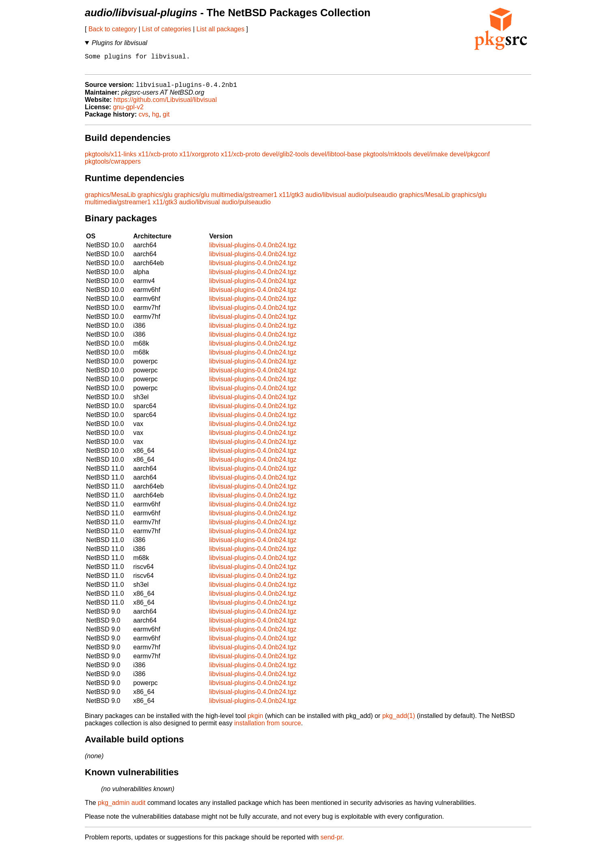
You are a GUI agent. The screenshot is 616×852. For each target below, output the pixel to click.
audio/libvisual (326, 199)
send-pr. (332, 842)
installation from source (268, 728)
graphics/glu (155, 199)
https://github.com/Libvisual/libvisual (165, 104)
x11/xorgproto (199, 159)
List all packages (220, 29)
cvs (144, 119)
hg (155, 119)
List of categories (167, 29)
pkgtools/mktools (387, 159)
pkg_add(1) (399, 720)
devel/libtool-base (336, 159)
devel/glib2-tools (286, 159)
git (166, 119)
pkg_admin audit (122, 807)
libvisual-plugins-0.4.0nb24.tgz (253, 250)
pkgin (255, 720)
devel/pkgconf (470, 159)
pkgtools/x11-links (111, 159)
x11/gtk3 (291, 199)
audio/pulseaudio (372, 199)
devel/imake (430, 159)
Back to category (113, 29)
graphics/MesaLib (110, 199)
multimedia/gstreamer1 (244, 199)
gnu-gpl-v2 (128, 111)
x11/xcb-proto (158, 159)
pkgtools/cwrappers (113, 166)
